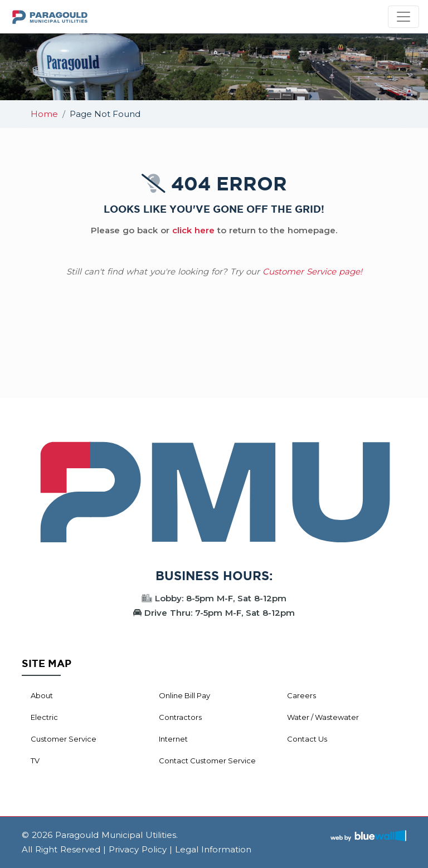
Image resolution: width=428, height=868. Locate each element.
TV (35, 761)
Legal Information (213, 849)
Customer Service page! (312, 271)
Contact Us (307, 739)
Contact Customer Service (207, 761)
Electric (44, 717)
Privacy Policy (138, 849)
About (42, 695)
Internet (173, 739)
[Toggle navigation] (403, 17)
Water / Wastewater (323, 717)
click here (193, 230)
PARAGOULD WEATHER (214, 356)
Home (44, 114)
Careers (301, 695)
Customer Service (64, 739)
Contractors (180, 717)
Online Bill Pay (184, 695)
